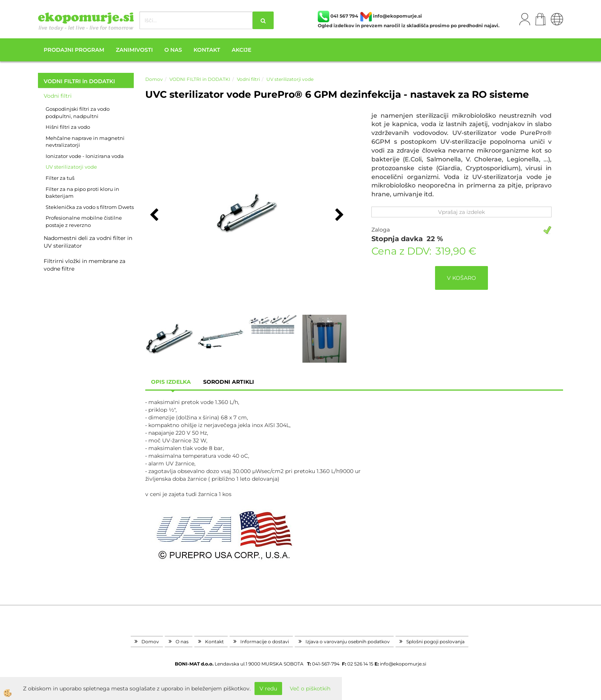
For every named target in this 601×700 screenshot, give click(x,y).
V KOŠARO (461, 278)
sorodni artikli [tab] (229, 382)
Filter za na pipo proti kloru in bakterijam (82, 193)
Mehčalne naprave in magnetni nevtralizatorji (85, 142)
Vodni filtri (58, 96)
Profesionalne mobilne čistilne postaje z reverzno (84, 221)
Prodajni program (74, 50)
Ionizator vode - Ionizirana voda (85, 156)
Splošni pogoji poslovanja (435, 642)
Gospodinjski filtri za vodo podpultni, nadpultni (78, 113)
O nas (173, 50)
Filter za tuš (60, 178)
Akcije (241, 50)
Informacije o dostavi (265, 642)
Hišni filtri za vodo (68, 127)
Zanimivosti (134, 50)
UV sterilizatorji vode (71, 167)
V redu (268, 688)
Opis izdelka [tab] (171, 382)
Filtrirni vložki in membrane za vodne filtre (85, 265)
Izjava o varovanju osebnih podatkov (348, 642)
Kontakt (207, 50)
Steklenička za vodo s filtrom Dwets (90, 207)
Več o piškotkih (310, 688)
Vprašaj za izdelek (461, 212)
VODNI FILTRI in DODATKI (200, 79)
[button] (339, 215)
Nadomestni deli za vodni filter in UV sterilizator (88, 242)
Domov (154, 79)
